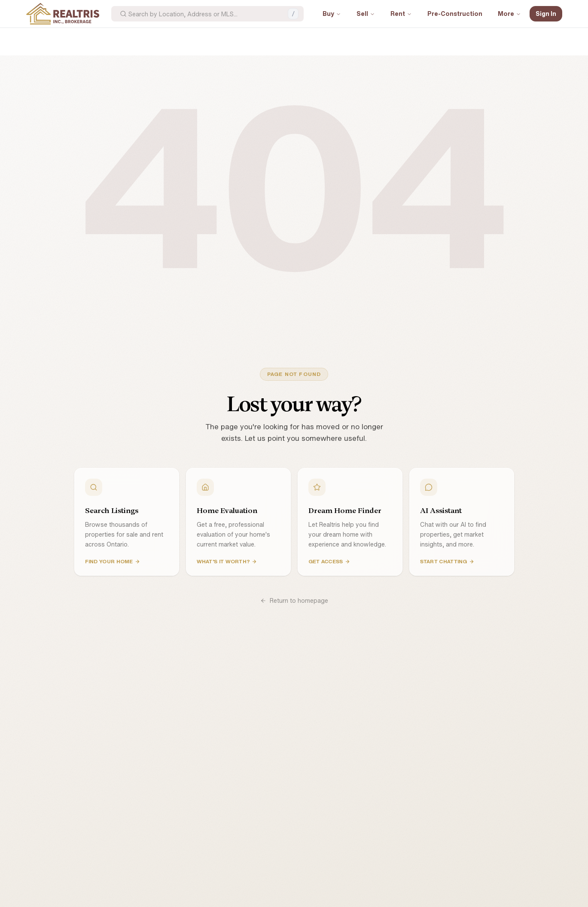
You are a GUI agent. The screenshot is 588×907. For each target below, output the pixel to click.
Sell (366, 14)
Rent (401, 14)
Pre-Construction (455, 14)
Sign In (546, 14)
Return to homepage (294, 601)
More (509, 14)
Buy (332, 14)
